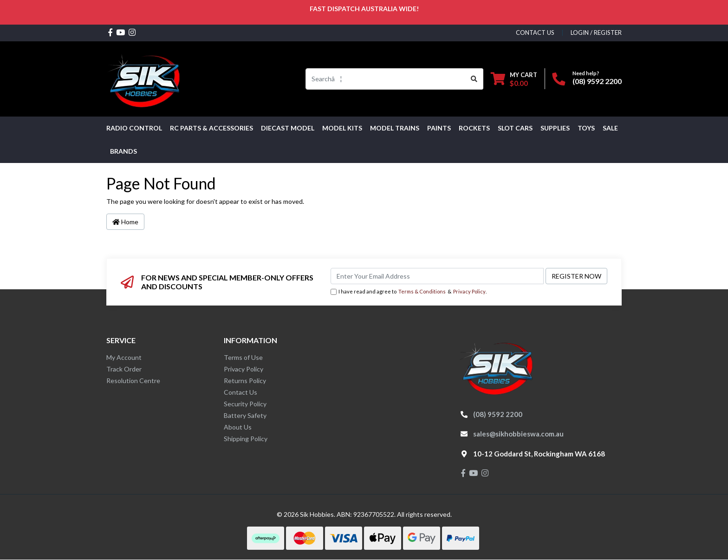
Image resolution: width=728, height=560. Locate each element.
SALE (610, 128)
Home (125, 222)
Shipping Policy (246, 439)
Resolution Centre (133, 381)
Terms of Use (243, 357)
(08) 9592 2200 (597, 81)
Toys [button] (586, 128)
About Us (238, 427)
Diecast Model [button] (288, 128)
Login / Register (596, 33)
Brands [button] (123, 151)
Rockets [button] (474, 128)
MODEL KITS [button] (342, 128)
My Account (124, 357)
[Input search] (386, 79)
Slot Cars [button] (515, 128)
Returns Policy (245, 381)
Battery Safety (245, 415)
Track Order (124, 369)
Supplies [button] (555, 128)
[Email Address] (437, 276)
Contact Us (240, 392)
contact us (535, 33)
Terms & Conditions (422, 291)
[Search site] (474, 79)
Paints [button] (439, 128)
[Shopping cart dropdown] (514, 79)
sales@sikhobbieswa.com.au (518, 434)
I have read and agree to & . (409, 292)
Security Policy (245, 404)
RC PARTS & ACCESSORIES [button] (211, 128)
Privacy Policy (469, 291)
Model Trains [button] (395, 128)
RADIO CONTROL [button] (134, 128)
